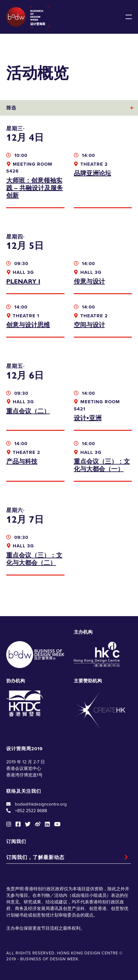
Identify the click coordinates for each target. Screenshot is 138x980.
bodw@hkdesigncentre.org (41, 804)
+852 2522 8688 (31, 811)
